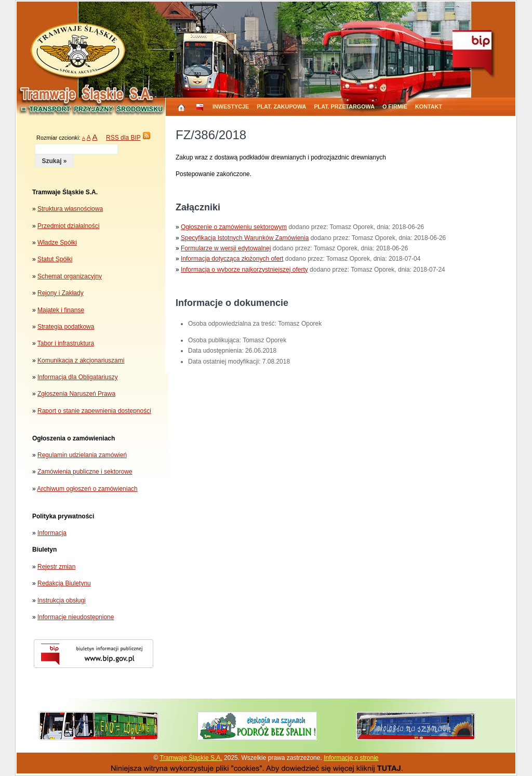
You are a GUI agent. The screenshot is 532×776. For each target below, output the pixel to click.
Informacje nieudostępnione (76, 617)
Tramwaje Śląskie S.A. (191, 758)
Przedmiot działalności (68, 226)
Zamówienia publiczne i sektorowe (85, 472)
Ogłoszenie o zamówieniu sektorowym (234, 227)
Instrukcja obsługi (62, 600)
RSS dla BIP (123, 138)
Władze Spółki (57, 243)
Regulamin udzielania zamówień (82, 455)
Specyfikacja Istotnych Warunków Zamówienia (245, 238)
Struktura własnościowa (70, 209)
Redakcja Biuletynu (64, 583)
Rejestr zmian (56, 567)
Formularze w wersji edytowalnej (226, 248)
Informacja (52, 533)
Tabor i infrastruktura (66, 343)
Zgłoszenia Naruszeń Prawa (76, 394)
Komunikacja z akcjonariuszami (81, 360)
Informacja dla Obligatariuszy (78, 377)
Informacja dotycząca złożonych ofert (232, 259)
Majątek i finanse (61, 310)
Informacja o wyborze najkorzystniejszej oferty (244, 270)
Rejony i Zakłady (61, 293)
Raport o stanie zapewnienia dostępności (94, 411)
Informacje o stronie (351, 758)
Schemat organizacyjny (70, 276)
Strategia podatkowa (66, 327)
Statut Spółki (55, 259)
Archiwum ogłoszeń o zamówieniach (87, 489)
